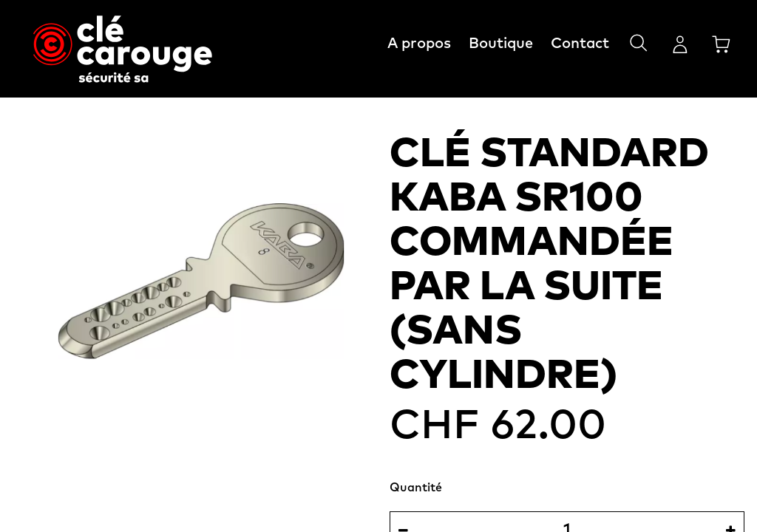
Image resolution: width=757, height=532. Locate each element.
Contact (580, 44)
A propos (419, 44)
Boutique (501, 44)
